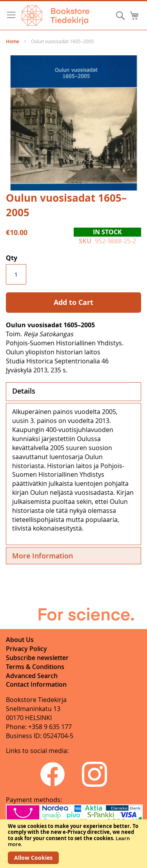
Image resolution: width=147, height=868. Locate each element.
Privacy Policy (26, 649)
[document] (73, 844)
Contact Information (36, 684)
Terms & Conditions (35, 667)
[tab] (73, 392)
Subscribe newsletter (37, 658)
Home (13, 41)
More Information (43, 556)
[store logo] (55, 15)
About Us (20, 640)
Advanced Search (32, 676)
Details (24, 391)
